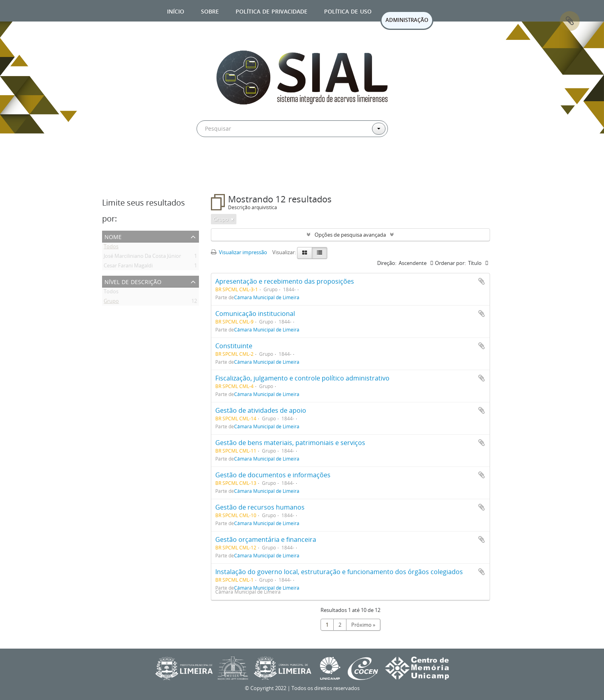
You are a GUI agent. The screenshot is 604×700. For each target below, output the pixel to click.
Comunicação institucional (255, 314)
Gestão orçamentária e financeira (266, 539)
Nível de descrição (133, 281)
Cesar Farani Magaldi (128, 267)
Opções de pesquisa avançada (350, 235)
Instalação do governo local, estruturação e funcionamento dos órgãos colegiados (339, 572)
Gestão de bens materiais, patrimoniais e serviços (290, 443)
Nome (113, 236)
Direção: (387, 263)
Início (176, 11)
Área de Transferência (570, 21)
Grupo (111, 302)
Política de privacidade (272, 11)
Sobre (210, 11)
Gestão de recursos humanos (260, 507)
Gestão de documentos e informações (273, 475)
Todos (111, 248)
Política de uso (348, 11)
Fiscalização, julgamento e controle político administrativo (302, 378)
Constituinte (234, 346)
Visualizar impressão (239, 252)
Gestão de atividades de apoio (261, 410)
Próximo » (363, 625)
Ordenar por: (450, 263)
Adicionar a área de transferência (482, 281)
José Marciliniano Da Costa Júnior (142, 257)
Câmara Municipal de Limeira (267, 297)
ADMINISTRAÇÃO (407, 20)
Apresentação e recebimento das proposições (285, 281)
